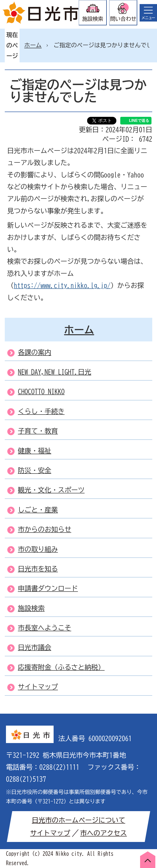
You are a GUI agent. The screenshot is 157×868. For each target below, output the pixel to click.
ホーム (33, 45)
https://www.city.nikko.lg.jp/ (62, 285)
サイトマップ (50, 833)
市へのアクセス (104, 833)
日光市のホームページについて (79, 820)
